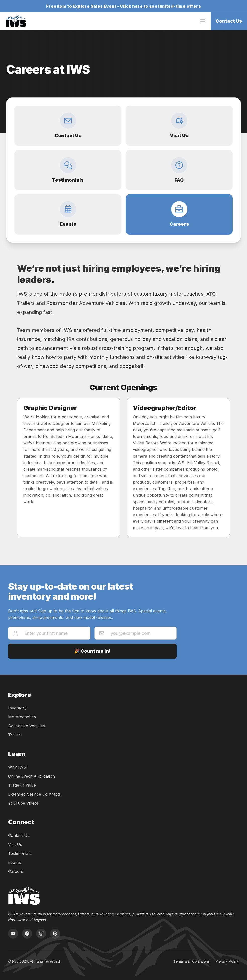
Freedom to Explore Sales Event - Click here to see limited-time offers (124, 6)
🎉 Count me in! (92, 651)
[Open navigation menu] (203, 21)
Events (14, 862)
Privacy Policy (227, 961)
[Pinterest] (55, 934)
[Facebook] (27, 934)
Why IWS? (18, 767)
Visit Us (15, 844)
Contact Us (229, 21)
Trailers (15, 735)
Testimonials (20, 853)
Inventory (17, 708)
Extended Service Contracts (35, 794)
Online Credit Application (32, 776)
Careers (16, 871)
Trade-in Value (22, 785)
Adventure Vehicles (26, 726)
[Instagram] (41, 934)
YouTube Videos (23, 803)
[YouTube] (13, 934)
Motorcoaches (22, 717)
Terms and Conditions (192, 961)
